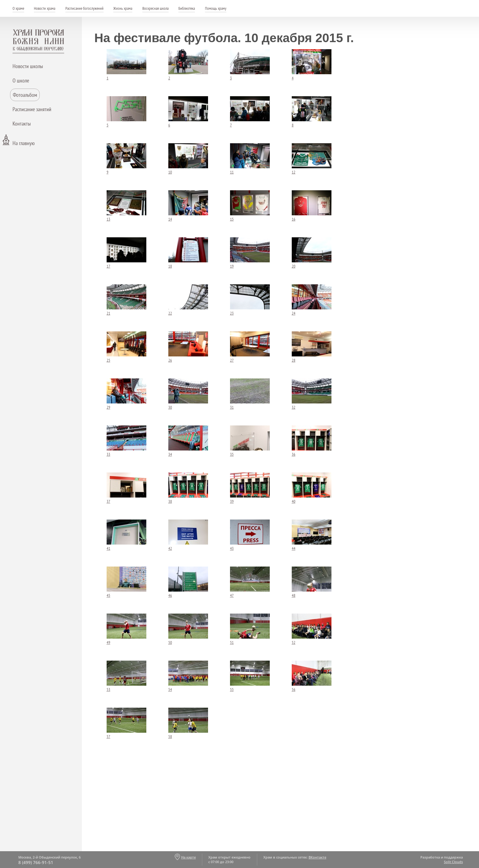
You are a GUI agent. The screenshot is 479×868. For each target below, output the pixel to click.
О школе (21, 80)
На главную (24, 143)
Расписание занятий (32, 109)
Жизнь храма (123, 8)
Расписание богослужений (84, 8)
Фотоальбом (25, 95)
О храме (18, 8)
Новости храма (45, 8)
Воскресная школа (155, 8)
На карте (188, 857)
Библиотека (187, 8)
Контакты (22, 124)
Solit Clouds (453, 862)
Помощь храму (216, 8)
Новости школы (28, 66)
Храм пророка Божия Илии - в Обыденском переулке (38, 42)
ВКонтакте (317, 857)
